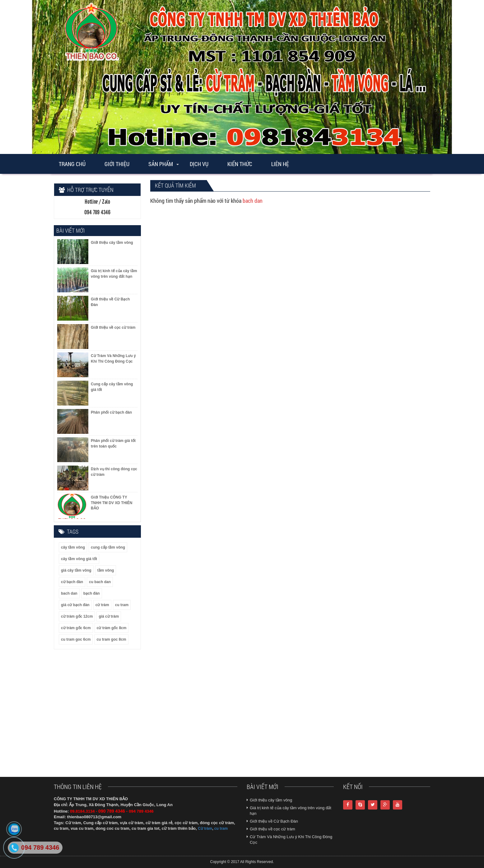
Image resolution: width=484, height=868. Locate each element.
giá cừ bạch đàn (75, 605)
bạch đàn (92, 593)
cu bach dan (100, 582)
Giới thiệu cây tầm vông (271, 800)
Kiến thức (240, 164)
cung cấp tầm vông (108, 547)
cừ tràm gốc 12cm (77, 616)
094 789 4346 (40, 847)
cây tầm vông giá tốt (79, 559)
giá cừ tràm (109, 616)
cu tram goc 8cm (111, 639)
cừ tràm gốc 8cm (112, 628)
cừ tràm (102, 605)
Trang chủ (72, 164)
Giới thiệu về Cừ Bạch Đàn (274, 821)
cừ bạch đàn (72, 582)
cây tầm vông (73, 547)
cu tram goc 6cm (76, 639)
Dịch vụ (199, 164)
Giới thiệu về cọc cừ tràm (272, 829)
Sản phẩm (161, 164)
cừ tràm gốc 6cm (76, 628)
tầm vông (106, 570)
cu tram (122, 605)
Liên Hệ (280, 164)
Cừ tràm (205, 829)
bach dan (69, 593)
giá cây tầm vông (76, 570)
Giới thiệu (117, 164)
